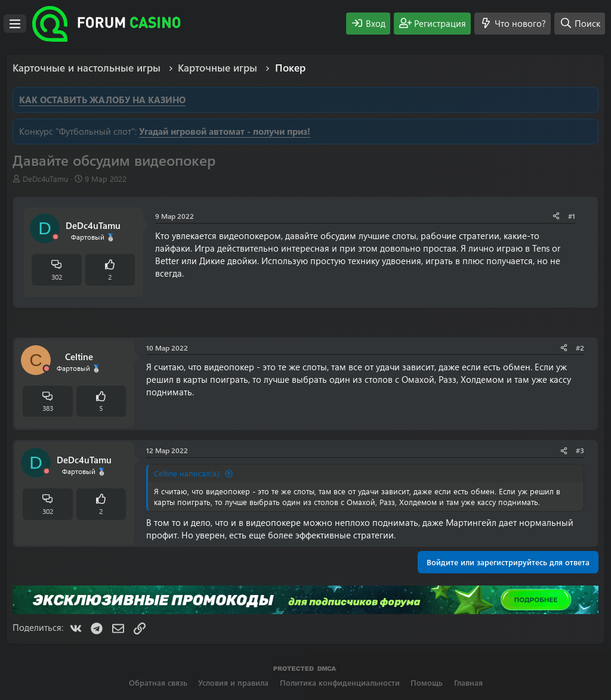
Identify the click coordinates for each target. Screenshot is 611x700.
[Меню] (15, 24)
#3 (580, 450)
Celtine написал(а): (187, 473)
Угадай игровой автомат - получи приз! (225, 131)
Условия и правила (233, 682)
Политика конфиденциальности (340, 682)
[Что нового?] (513, 24)
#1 (572, 216)
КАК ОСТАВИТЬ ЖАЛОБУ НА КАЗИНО (102, 100)
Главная (468, 682)
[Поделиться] (556, 216)
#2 (580, 348)
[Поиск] (580, 24)
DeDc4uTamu (45, 179)
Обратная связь (158, 682)
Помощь (427, 682)
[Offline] (55, 237)
